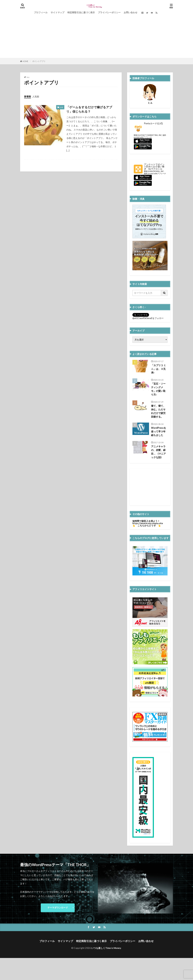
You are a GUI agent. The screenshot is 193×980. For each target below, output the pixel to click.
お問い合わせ (131, 12)
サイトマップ (57, 12)
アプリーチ (147, 137)
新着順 (28, 97)
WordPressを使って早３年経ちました (159, 431)
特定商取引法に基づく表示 (81, 12)
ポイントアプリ (39, 61)
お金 (61, 107)
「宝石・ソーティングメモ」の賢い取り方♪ (158, 389)
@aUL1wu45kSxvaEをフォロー (148, 318)
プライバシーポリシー (109, 12)
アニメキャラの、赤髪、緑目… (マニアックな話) (158, 452)
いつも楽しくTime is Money (106, 948)
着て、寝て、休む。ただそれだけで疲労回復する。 (158, 411)
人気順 (36, 97)
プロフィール (41, 12)
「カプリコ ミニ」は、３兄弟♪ (158, 369)
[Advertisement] (96, 38)
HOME (25, 61)
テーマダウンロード (58, 908)
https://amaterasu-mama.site (148, 523)
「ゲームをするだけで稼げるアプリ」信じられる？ (89, 109)
